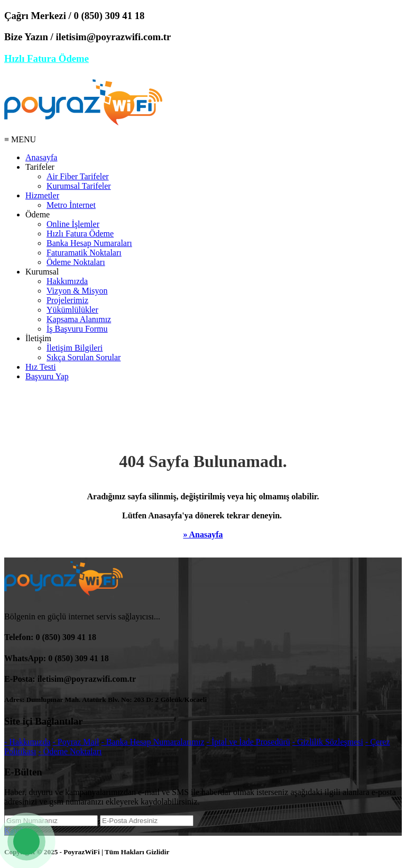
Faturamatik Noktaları (84, 253)
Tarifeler (40, 167)
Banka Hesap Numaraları (89, 243)
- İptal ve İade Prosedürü (248, 742)
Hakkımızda (67, 281)
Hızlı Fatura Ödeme (47, 58)
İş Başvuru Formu (77, 329)
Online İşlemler (73, 224)
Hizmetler (42, 195)
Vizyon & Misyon (77, 291)
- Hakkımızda (27, 742)
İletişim (38, 338)
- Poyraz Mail (76, 742)
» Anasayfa (203, 534)
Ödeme (38, 214)
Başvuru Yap (47, 376)
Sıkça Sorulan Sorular (84, 357)
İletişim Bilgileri (75, 348)
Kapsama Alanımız (79, 319)
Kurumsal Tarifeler (79, 186)
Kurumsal (42, 272)
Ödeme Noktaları (76, 262)
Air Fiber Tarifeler (78, 176)
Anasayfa (41, 157)
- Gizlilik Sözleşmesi (328, 742)
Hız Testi (41, 367)
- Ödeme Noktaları (70, 751)
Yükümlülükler (72, 310)
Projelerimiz (67, 300)
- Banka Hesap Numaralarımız (153, 742)
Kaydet (16, 831)
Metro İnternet (71, 205)
